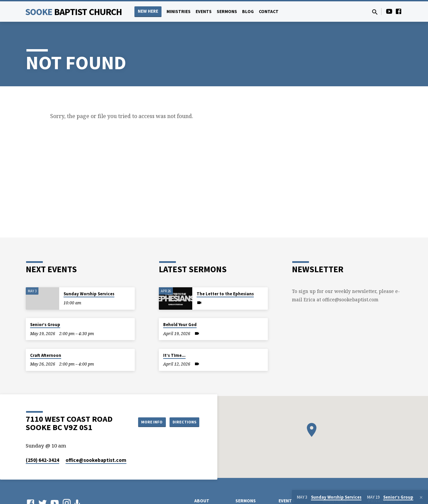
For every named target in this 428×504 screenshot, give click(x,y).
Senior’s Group (45, 325)
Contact (269, 12)
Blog (248, 12)
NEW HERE (148, 11)
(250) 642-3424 (42, 460)
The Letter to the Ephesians (225, 294)
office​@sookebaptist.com (96, 460)
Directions (183, 422)
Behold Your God (180, 325)
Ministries (179, 12)
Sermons (227, 12)
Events (204, 12)
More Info (145, 422)
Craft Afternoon (46, 355)
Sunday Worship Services (89, 294)
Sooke (74, 12)
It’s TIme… (174, 355)
